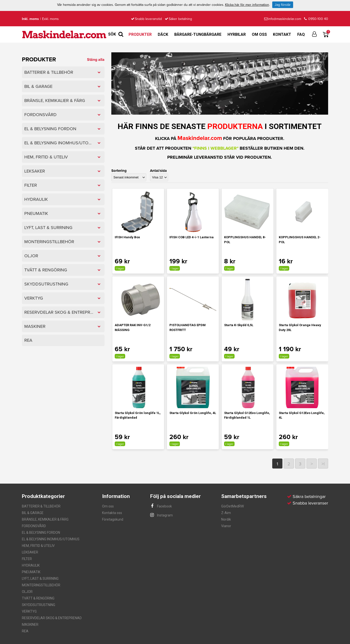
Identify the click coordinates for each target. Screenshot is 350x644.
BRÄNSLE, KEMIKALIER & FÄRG (45, 519)
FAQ (301, 34)
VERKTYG (29, 611)
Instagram (162, 515)
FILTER (27, 559)
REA (25, 631)
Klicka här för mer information (247, 5)
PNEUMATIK (31, 572)
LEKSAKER (30, 552)
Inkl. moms (30, 19)
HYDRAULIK (31, 565)
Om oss (259, 34)
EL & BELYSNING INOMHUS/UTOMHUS (51, 539)
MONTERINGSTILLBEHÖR (41, 585)
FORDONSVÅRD (34, 526)
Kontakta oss (112, 513)
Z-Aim (226, 513)
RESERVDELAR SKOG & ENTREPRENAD (52, 618)
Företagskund (113, 519)
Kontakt (282, 34)
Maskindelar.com (200, 138)
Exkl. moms (50, 19)
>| (323, 464)
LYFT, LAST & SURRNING (40, 579)
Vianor (226, 526)
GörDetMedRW (232, 506)
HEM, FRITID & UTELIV (38, 546)
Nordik (226, 519)
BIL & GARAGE (33, 513)
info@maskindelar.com (283, 19)
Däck (163, 34)
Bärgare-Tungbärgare (198, 34)
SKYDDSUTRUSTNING (39, 605)
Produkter (140, 34)
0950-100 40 (316, 19)
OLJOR (27, 592)
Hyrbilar (237, 34)
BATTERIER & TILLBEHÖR (41, 506)
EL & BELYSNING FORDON (41, 533)
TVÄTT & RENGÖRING (38, 598)
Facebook (161, 506)
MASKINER (30, 625)
